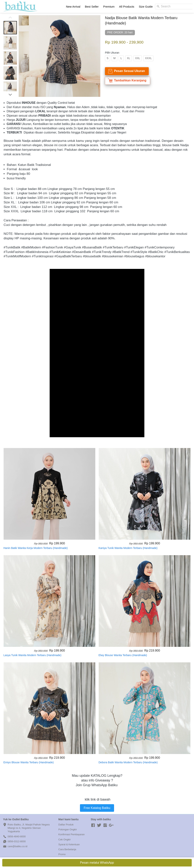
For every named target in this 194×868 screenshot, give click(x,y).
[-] (93, 825)
